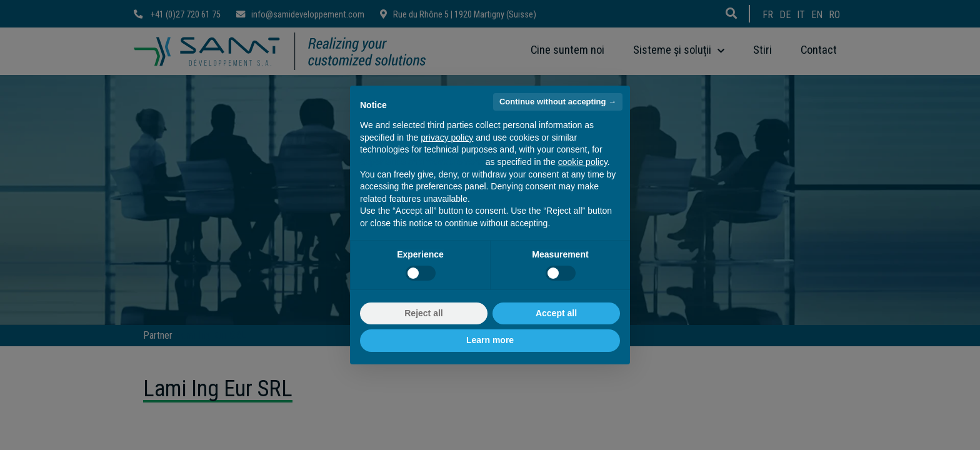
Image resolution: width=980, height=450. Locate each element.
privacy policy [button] (447, 137)
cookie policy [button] (583, 162)
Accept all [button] (556, 313)
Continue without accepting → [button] (558, 102)
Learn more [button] (490, 340)
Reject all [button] (423, 313)
